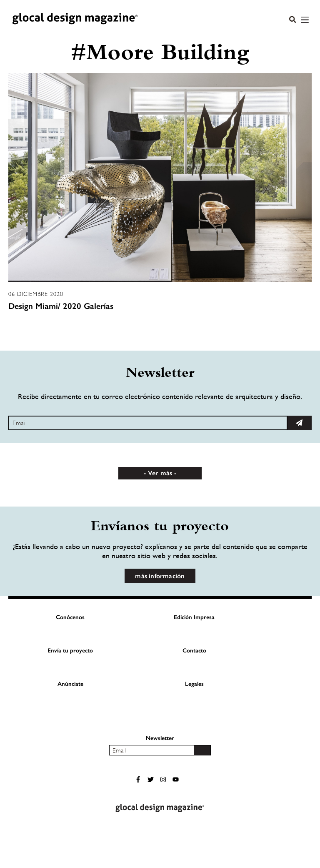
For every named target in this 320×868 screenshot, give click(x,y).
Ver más (160, 473)
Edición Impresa (194, 617)
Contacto (194, 651)
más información (160, 576)
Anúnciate (70, 684)
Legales (194, 684)
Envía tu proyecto (70, 651)
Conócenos (70, 617)
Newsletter (160, 738)
